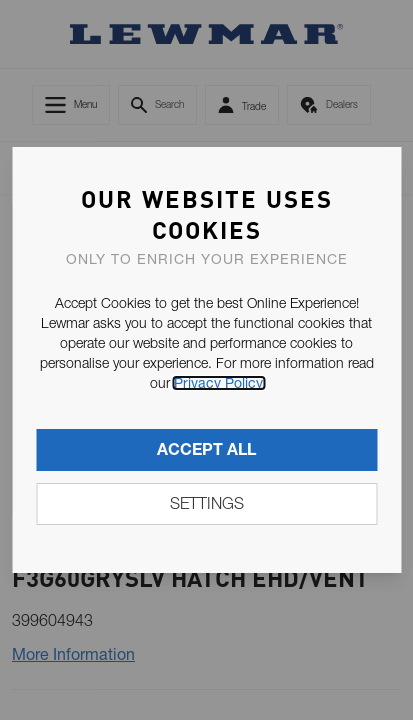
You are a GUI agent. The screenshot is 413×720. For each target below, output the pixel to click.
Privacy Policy (218, 383)
